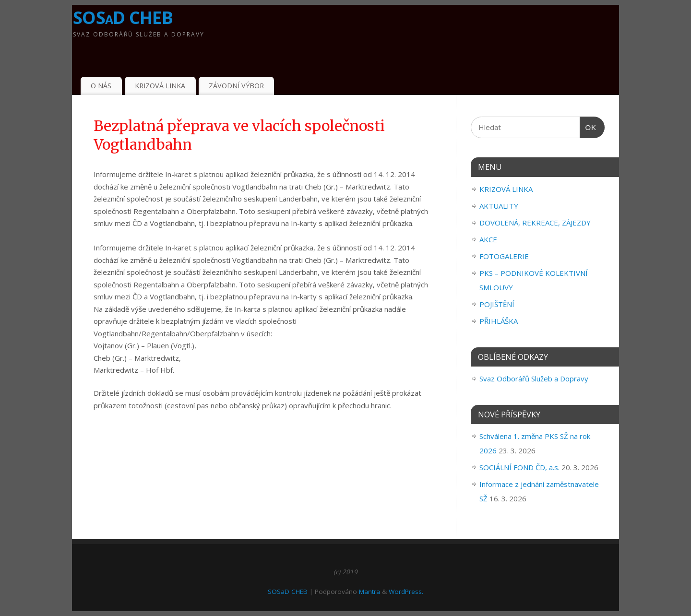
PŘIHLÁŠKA (499, 321)
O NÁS (101, 86)
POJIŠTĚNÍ (497, 304)
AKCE (488, 239)
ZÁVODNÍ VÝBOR (236, 86)
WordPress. (406, 592)
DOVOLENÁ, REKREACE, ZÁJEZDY (535, 223)
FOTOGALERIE (504, 256)
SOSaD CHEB (123, 18)
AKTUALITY (499, 206)
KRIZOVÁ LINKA (160, 86)
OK (588, 128)
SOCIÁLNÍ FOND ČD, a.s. (519, 467)
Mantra (369, 592)
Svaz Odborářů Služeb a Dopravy (534, 379)
